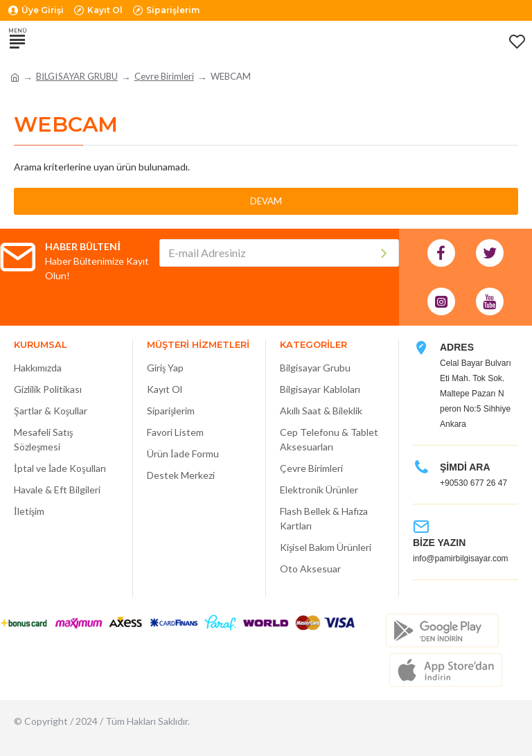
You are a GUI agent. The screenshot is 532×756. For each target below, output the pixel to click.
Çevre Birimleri (164, 76)
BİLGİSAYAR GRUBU (77, 76)
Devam (266, 201)
